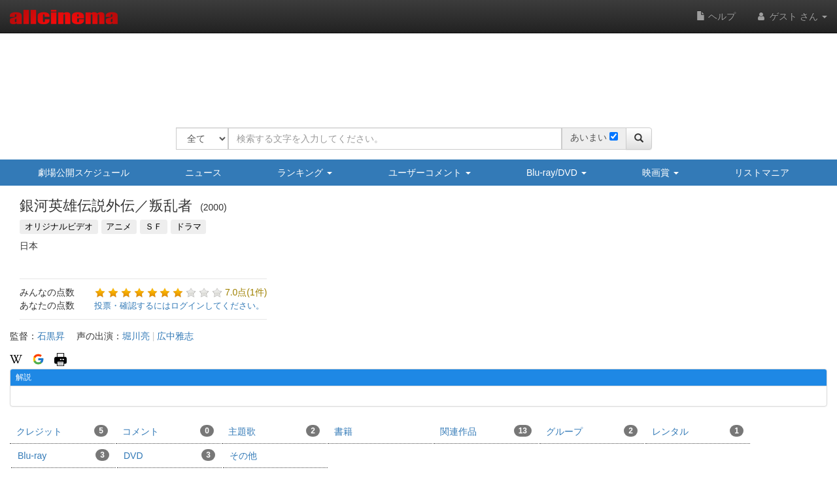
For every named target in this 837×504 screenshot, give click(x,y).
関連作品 (486, 431)
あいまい (589, 137)
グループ (592, 431)
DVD (169, 455)
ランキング (305, 173)
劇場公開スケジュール (84, 173)
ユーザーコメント (430, 173)
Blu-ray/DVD (556, 173)
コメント (168, 431)
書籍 (343, 431)
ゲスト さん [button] (791, 16)
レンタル (698, 431)
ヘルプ (716, 16)
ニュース (203, 173)
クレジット (62, 431)
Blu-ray (63, 455)
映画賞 (660, 173)
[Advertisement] (414, 72)
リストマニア (762, 173)
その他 (243, 456)
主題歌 (274, 431)
